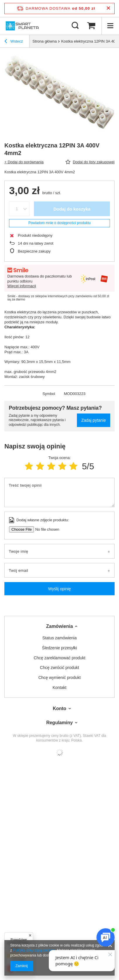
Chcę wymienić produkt (59, 678)
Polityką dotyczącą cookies (34, 950)
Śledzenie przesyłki (60, 648)
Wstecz (14, 42)
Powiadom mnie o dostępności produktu (59, 223)
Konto (59, 708)
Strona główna (45, 41)
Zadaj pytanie (94, 420)
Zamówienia (60, 626)
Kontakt (59, 687)
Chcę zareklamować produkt (59, 658)
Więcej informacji (22, 286)
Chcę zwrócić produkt (60, 668)
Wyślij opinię (60, 589)
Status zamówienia (60, 638)
